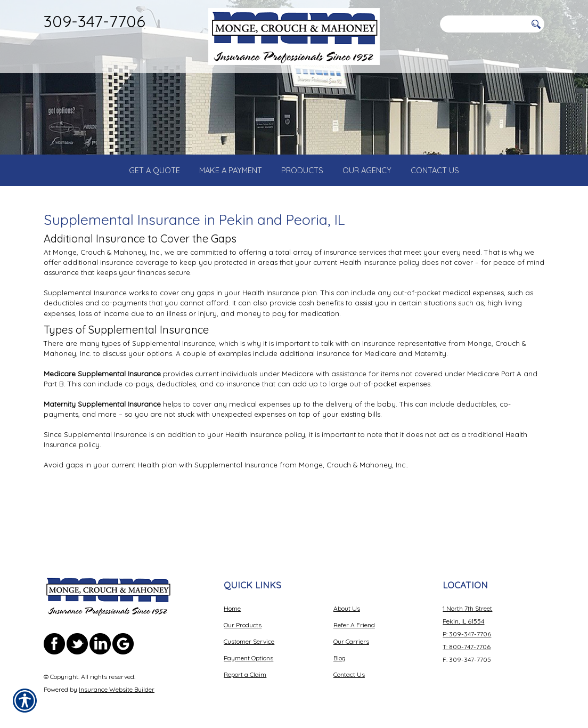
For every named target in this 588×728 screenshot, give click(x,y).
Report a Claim (245, 666)
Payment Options (248, 650)
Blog (340, 650)
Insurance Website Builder (117, 681)
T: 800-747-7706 (467, 639)
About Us (347, 600)
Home (232, 600)
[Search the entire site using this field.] (483, 24)
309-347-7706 (95, 21)
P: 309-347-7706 (467, 626)
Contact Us (349, 666)
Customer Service (249, 633)
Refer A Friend (354, 617)
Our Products (243, 617)
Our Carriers (351, 633)
